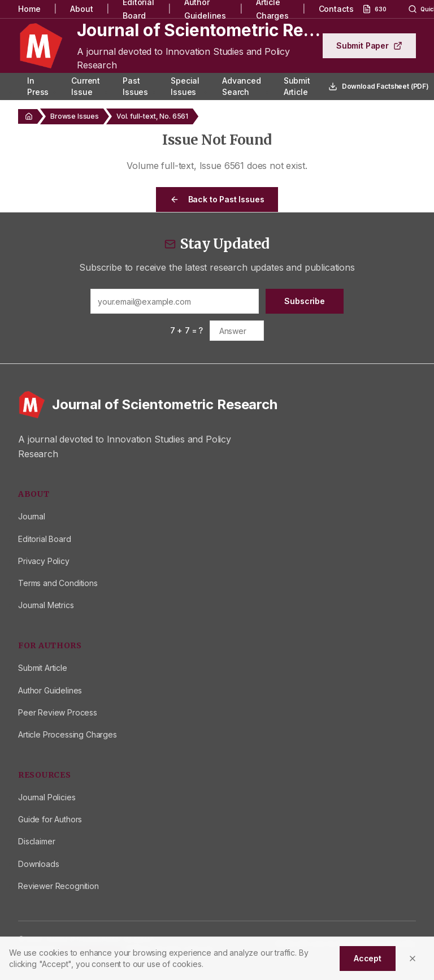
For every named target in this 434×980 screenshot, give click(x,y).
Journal (32, 516)
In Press (38, 86)
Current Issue (86, 86)
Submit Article (297, 86)
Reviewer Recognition (58, 886)
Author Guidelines (50, 690)
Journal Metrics (46, 605)
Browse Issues (75, 116)
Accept (368, 958)
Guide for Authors (50, 819)
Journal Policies (47, 797)
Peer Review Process (58, 712)
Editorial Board (45, 539)
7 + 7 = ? (187, 330)
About (81, 9)
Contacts (336, 9)
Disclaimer (36, 841)
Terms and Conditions (58, 583)
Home (29, 9)
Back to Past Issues (217, 199)
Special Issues (185, 86)
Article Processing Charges (68, 734)
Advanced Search (242, 86)
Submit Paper (369, 45)
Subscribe (305, 301)
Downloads (39, 864)
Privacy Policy (44, 561)
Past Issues (135, 86)
